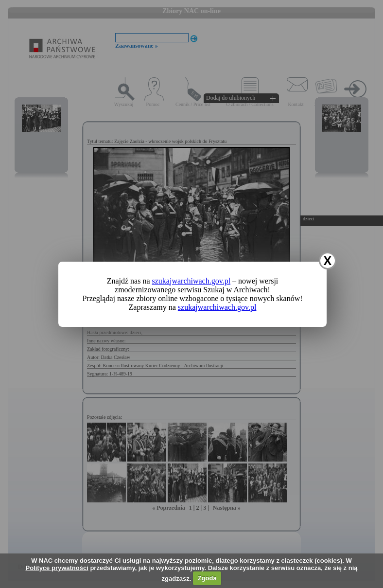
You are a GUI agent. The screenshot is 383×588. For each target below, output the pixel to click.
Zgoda (207, 578)
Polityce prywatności (57, 568)
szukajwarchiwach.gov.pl (191, 281)
